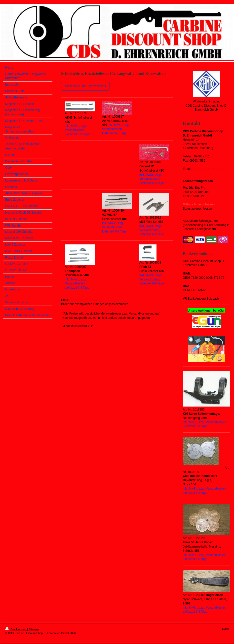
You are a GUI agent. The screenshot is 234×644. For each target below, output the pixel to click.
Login (225, 629)
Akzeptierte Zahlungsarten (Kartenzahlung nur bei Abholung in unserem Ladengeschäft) (206, 225)
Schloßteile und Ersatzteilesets (85, 86)
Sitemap (34, 629)
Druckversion (16, 629)
